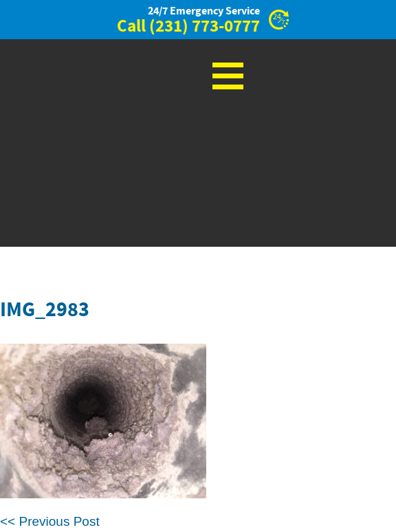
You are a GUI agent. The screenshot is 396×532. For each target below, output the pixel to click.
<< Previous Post (50, 521)
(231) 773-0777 (205, 27)
